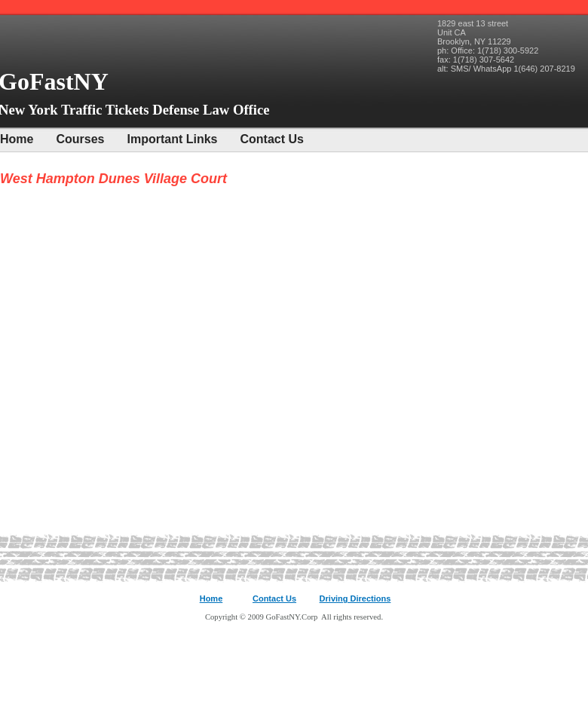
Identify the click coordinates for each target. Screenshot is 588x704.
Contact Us (272, 139)
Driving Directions (355, 598)
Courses (80, 139)
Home (17, 139)
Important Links (172, 139)
